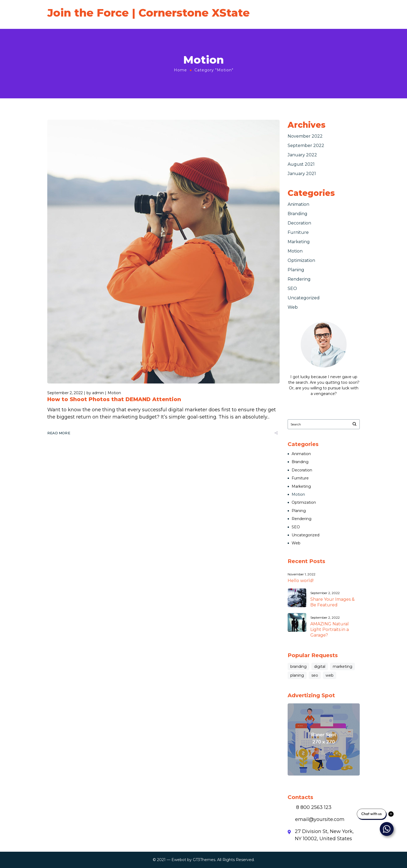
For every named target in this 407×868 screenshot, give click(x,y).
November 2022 (305, 136)
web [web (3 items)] (330, 675)
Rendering (299, 279)
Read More (59, 433)
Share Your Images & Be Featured (332, 602)
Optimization (301, 260)
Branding (298, 214)
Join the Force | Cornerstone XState (148, 13)
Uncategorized (304, 298)
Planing (296, 270)
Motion (114, 393)
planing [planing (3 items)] (297, 675)
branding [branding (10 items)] (298, 666)
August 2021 (301, 164)
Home (180, 70)
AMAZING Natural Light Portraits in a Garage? (330, 629)
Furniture (298, 232)
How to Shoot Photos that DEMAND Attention (114, 399)
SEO (292, 288)
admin (98, 393)
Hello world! (301, 581)
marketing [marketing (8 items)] (343, 666)
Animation (298, 204)
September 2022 (306, 146)
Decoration (299, 223)
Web (293, 307)
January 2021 (302, 174)
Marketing (299, 242)
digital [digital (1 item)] (320, 666)
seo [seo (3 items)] (315, 675)
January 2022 (302, 155)
